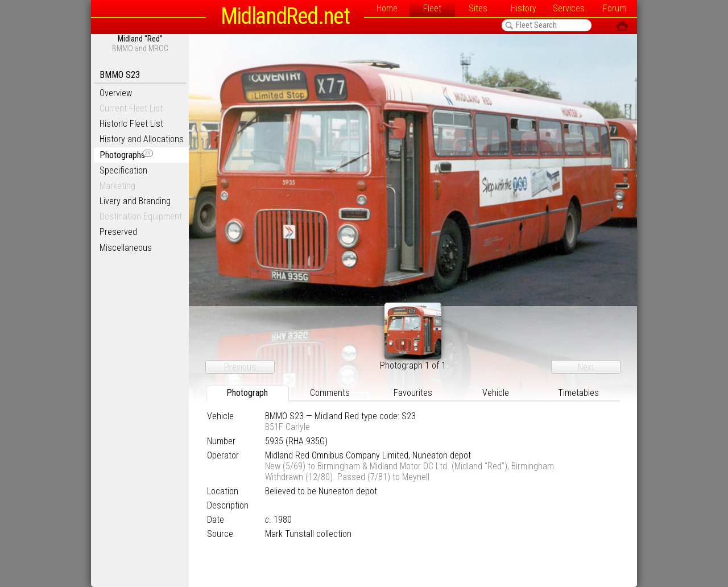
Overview (116, 93)
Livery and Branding (135, 201)
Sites (478, 8)
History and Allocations (142, 139)
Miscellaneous (126, 248)
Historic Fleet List (131, 124)
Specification (123, 170)
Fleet (432, 8)
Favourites (413, 393)
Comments (330, 393)
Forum (615, 8)
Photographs (126, 155)
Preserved (118, 232)
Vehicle (496, 393)
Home (387, 8)
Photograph (247, 393)
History (524, 8)
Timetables (578, 393)
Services (569, 8)
